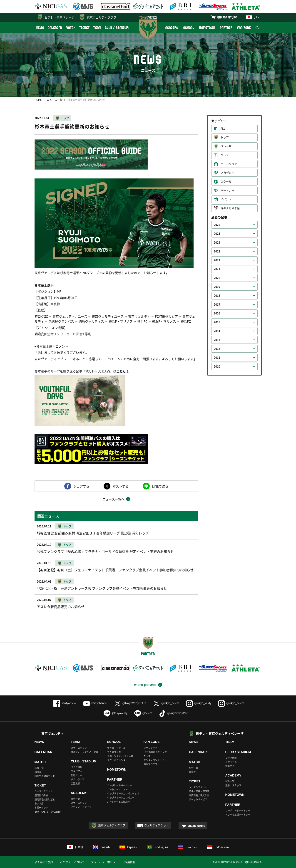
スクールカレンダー (117, 760)
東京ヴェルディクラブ (102, 17)
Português (158, 847)
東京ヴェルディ (52, 733)
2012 (217, 349)
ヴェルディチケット (157, 825)
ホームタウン (229, 164)
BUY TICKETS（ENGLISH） (48, 812)
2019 (217, 287)
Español (128, 847)
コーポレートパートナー (120, 785)
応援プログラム (152, 764)
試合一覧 (39, 768)
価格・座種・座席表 (199, 791)
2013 (217, 340)
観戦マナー (77, 775)
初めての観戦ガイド (45, 776)
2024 (217, 242)
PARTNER (226, 28)
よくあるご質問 (44, 862)
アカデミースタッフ (81, 807)
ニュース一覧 (55, 100)
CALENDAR (55, 28)
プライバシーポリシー (104, 862)
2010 (217, 366)
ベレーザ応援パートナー (238, 815)
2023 (217, 251)
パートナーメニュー (117, 789)
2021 (217, 269)
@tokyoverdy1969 (174, 713)
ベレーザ (226, 146)
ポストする (121, 486)
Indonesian (218, 847)
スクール (226, 182)
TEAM (97, 28)
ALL (223, 129)
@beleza (143, 713)
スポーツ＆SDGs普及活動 (120, 756)
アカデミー (227, 173)
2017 (217, 304)
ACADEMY (172, 28)
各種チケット (41, 807)
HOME (38, 100)
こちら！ (123, 371)
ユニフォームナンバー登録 (85, 752)
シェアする (81, 486)
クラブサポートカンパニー (121, 798)
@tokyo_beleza (166, 703)
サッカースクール (116, 748)
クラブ (225, 155)
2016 (217, 313)
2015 (217, 322)
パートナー (227, 190)
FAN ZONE (244, 28)
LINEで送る (160, 486)
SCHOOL (189, 28)
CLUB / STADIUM (117, 28)
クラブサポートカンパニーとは (123, 793)
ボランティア (78, 779)
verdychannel (95, 703)
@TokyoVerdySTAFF (130, 703)
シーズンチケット (44, 791)
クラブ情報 (77, 767)
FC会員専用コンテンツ (155, 752)
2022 (217, 260)
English (101, 847)
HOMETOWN (207, 28)
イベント (226, 199)
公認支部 (75, 783)
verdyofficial (65, 703)
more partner (145, 685)
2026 (217, 225)
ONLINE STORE (227, 17)
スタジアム (77, 771)
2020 (217, 278)
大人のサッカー (115, 752)
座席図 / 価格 (41, 795)
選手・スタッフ (79, 748)
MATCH (71, 28)
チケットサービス (198, 799)
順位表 (38, 772)
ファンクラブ (150, 748)
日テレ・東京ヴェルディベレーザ (220, 733)
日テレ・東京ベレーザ (60, 17)
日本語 (75, 847)
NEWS (40, 28)
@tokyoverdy (116, 713)
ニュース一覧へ (113, 499)
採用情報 (130, 862)
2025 (217, 234)
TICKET (85, 28)
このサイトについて (72, 862)
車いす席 (39, 803)
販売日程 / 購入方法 (45, 799)
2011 (217, 358)
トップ (65, 118)
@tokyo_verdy (199, 703)
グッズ (147, 756)
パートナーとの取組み (119, 802)
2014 (217, 331)
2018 (217, 296)
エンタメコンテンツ (154, 760)
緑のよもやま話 (230, 208)
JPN (253, 17)
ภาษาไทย (188, 847)
